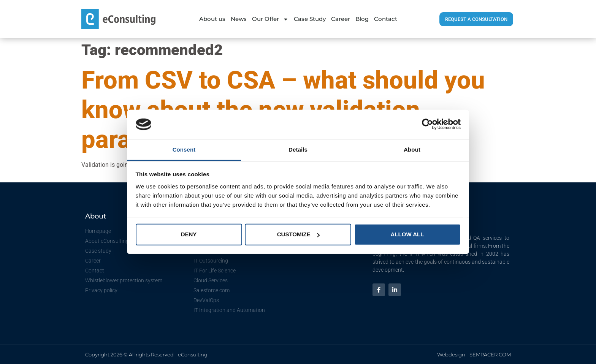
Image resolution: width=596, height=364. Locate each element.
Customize (298, 234)
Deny (189, 234)
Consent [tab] (184, 150)
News (239, 19)
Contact (386, 19)
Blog (362, 19)
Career (341, 19)
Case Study (310, 19)
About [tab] (412, 150)
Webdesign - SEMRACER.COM (474, 355)
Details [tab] (298, 150)
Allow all (407, 234)
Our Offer (270, 19)
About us (212, 19)
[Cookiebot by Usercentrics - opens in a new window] (427, 124)
